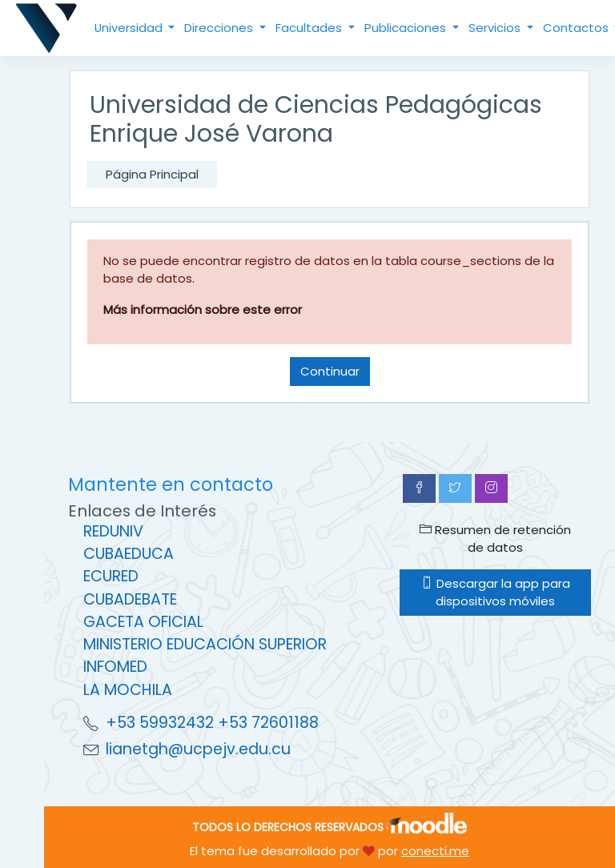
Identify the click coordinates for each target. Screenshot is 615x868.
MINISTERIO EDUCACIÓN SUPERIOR (205, 644)
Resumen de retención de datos (495, 538)
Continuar (330, 371)
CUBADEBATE (130, 599)
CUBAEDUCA (129, 554)
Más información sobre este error (203, 309)
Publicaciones (407, 28)
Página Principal (152, 174)
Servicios (496, 28)
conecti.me (435, 851)
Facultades (310, 28)
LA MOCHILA (128, 690)
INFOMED (115, 667)
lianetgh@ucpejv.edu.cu (198, 749)
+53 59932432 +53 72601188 (212, 723)
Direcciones (220, 28)
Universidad (130, 28)
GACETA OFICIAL (143, 622)
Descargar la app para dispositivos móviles (496, 592)
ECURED (111, 576)
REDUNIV (113, 531)
